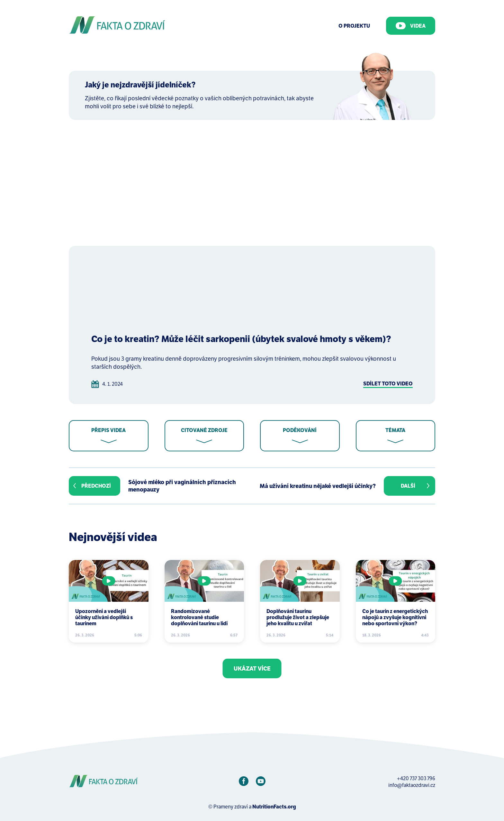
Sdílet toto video (388, 384)
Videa (411, 26)
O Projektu (354, 26)
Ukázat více (252, 668)
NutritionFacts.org (274, 807)
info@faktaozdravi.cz (412, 785)
